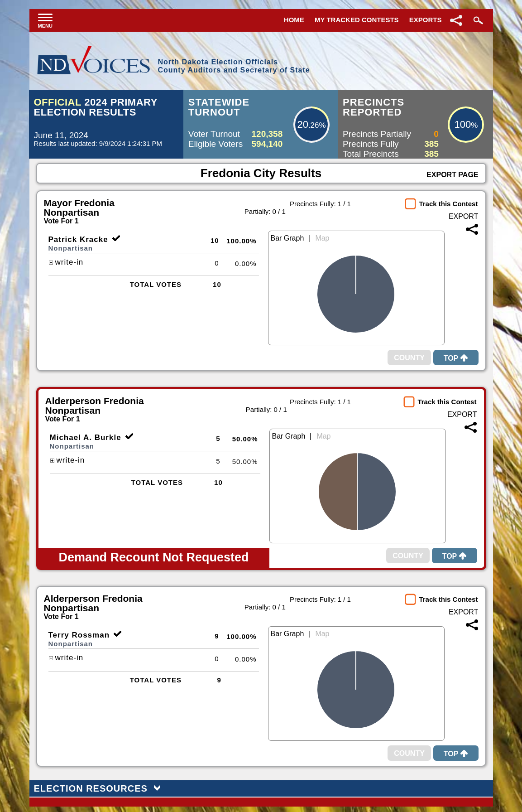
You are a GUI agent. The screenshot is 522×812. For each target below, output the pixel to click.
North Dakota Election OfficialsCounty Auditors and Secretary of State (234, 66)
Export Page (452, 175)
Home (294, 20)
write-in (66, 262)
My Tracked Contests (357, 20)
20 (302, 124)
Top (456, 358)
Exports (426, 20)
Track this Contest (448, 204)
